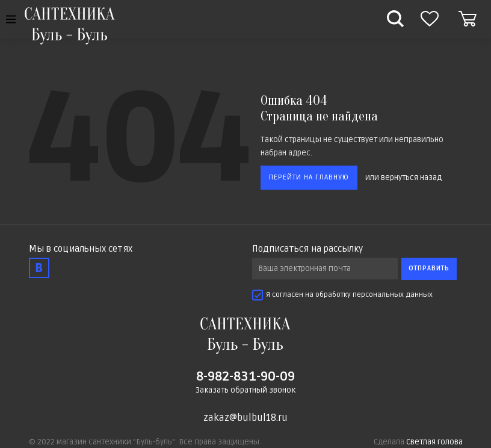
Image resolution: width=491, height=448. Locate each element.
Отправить (429, 268)
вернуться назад (411, 177)
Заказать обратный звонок (245, 390)
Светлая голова (434, 442)
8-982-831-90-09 (245, 376)
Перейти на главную (309, 177)
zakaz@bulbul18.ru (245, 418)
